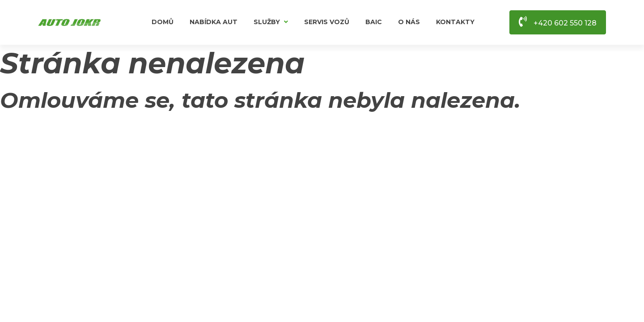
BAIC (374, 22)
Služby (271, 22)
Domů (163, 22)
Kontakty (455, 22)
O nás (409, 22)
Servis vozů (327, 22)
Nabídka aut (214, 22)
